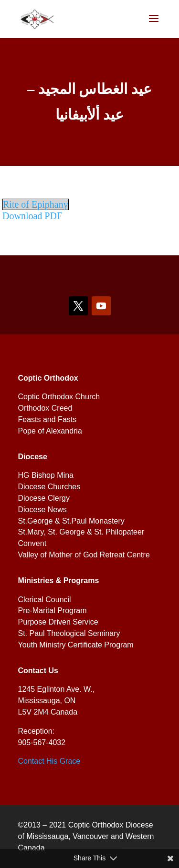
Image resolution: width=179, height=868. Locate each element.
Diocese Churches (49, 487)
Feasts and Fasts (47, 419)
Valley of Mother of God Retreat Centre (84, 555)
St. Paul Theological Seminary (69, 633)
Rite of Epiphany (36, 204)
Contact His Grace (49, 761)
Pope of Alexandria (50, 431)
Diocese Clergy (44, 498)
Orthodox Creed (45, 408)
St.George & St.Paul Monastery (71, 521)
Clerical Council (45, 600)
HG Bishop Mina (46, 475)
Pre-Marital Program (53, 611)
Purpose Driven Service (58, 622)
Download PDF (32, 216)
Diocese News (42, 510)
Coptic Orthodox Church (59, 397)
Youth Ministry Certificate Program (76, 645)
